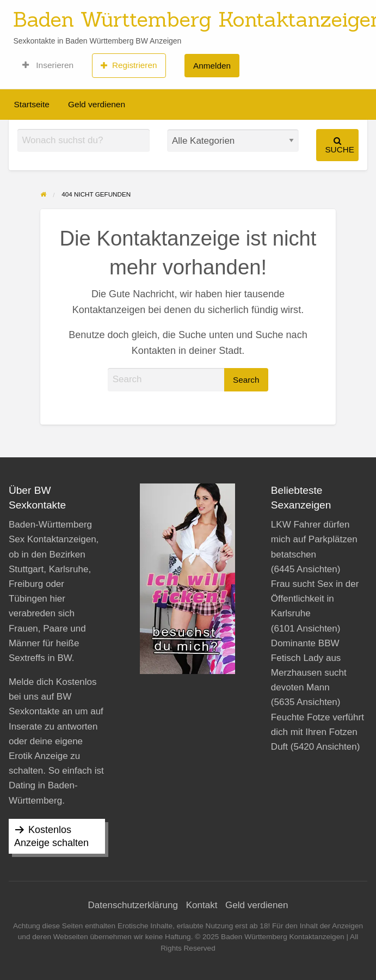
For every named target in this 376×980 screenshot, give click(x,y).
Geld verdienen (97, 104)
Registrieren (129, 65)
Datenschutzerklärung (133, 905)
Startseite (32, 104)
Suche (340, 145)
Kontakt (202, 905)
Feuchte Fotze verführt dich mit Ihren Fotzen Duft (318, 732)
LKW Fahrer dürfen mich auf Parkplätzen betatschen (314, 539)
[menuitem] (48, 65)
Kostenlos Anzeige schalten (51, 836)
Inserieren (48, 65)
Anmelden (212, 66)
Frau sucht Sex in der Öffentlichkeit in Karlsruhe (315, 599)
